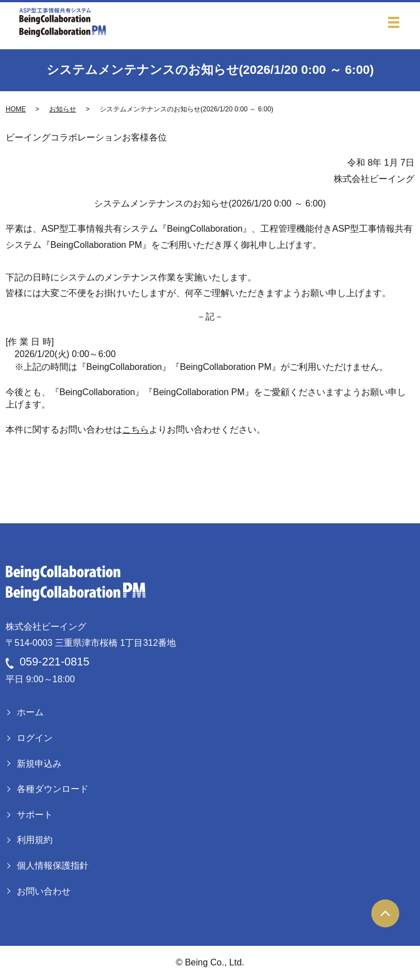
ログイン (35, 738)
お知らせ (63, 109)
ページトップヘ (385, 913)
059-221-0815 (55, 662)
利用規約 (35, 840)
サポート (35, 815)
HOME (16, 109)
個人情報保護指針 (53, 866)
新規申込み (39, 764)
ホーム (30, 712)
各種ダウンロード (53, 789)
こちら (136, 430)
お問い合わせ (44, 891)
